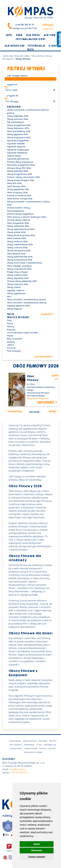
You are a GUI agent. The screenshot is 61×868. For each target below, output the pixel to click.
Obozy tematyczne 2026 (19, 250)
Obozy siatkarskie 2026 (18, 226)
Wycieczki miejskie (16, 144)
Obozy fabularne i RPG (18, 128)
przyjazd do (13, 96)
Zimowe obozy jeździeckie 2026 (22, 281)
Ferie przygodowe (16, 211)
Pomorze (11, 348)
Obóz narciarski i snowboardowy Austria (26, 299)
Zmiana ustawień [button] (37, 857)
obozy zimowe (30, 741)
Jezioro (10, 345)
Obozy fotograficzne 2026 (20, 174)
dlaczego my (50, 745)
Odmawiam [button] (37, 850)
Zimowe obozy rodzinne (18, 220)
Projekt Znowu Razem (18, 272)
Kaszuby (11, 330)
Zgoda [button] (37, 844)
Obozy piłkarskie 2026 (17, 171)
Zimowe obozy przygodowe (20, 214)
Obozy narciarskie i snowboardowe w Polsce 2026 (28, 203)
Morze (10, 323)
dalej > (53, 411)
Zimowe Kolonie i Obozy (19, 208)
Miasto (10, 336)
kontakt (52, 748)
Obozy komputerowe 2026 (20, 260)
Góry (9, 320)
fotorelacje (36, 46)
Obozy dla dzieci (22, 56)
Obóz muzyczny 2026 (17, 192)
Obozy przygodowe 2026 (19, 125)
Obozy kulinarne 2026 (17, 284)
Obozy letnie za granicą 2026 (21, 235)
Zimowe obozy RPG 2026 (19, 168)
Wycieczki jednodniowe (18, 159)
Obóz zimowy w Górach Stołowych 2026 (26, 217)
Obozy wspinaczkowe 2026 (20, 244)
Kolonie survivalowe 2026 (19, 195)
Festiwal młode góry (31, 39)
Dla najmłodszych (16, 122)
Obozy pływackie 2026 (18, 278)
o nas (52, 46)
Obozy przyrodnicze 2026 (19, 269)
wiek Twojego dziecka (17, 76)
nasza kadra (16, 748)
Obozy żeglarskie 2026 (18, 116)
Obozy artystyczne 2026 (19, 137)
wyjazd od (12, 84)
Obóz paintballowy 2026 (19, 131)
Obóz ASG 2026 (14, 183)
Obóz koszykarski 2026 (18, 223)
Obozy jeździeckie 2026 (18, 189)
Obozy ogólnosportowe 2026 (21, 229)
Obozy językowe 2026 (17, 134)
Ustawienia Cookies (33, 752)
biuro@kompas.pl (18, 769)
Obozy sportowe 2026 (17, 119)
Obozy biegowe (14, 309)
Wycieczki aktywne (16, 146)
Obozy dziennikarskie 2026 (20, 257)
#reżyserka (43, 398)
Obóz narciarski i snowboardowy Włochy (27, 303)
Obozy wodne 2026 (16, 232)
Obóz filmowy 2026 (16, 186)
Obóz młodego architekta (19, 266)
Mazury (11, 326)
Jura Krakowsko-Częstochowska (23, 333)
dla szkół (33, 35)
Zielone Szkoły (14, 156)
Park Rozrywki (14, 351)
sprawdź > (47, 402)
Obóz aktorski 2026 (16, 254)
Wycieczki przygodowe (18, 140)
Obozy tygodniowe (16, 293)
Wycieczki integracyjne (18, 150)
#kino (35, 398)
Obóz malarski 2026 (16, 238)
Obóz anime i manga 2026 (20, 199)
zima (19, 35)
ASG (9, 296)
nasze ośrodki (31, 748)
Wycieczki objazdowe (17, 153)
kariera (43, 748)
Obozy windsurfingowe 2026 (21, 180)
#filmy (30, 398)
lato (9, 35)
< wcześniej (14, 411)
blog (31, 50)
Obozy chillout (14, 287)
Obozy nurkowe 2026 (17, 248)
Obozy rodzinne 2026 (17, 275)
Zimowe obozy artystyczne (20, 162)
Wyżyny (11, 342)
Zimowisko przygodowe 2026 (21, 165)
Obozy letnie (38, 56)
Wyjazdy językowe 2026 (18, 306)
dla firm (50, 35)
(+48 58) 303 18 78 (25, 25)
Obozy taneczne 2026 (17, 241)
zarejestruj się (48, 28)
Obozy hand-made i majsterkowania (25, 263)
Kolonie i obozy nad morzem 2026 (23, 177)
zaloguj (48, 24)
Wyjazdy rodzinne (16, 290)
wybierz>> (47, 314)
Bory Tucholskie (15, 339)
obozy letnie (15, 741)
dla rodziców (15, 46)
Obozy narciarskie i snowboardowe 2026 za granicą (28, 111)
